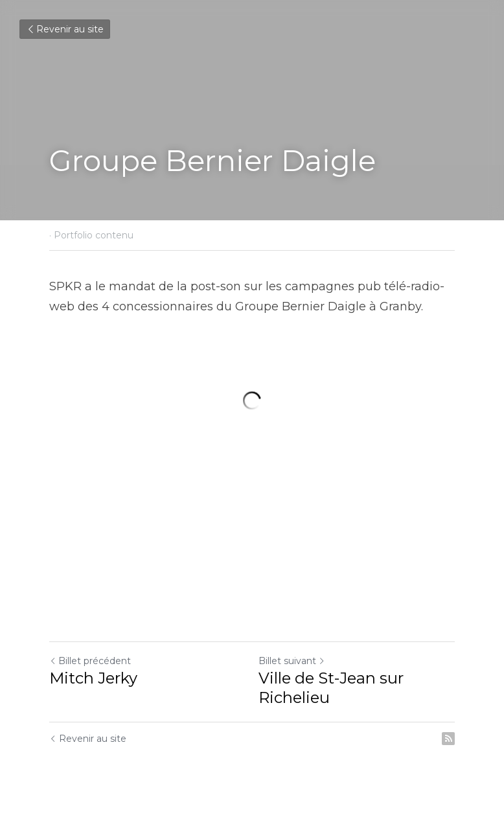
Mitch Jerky (93, 678)
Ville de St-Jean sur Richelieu (331, 688)
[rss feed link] (448, 739)
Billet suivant (292, 661)
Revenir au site (65, 29)
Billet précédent (90, 661)
